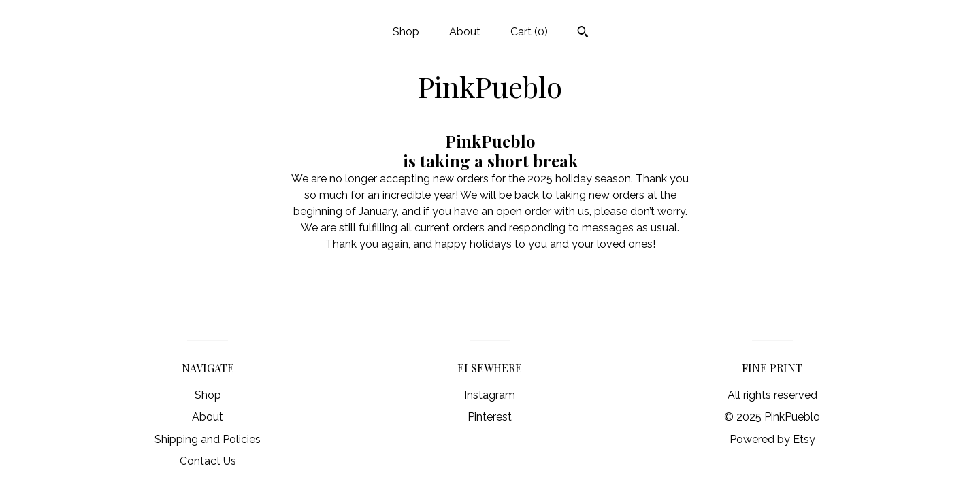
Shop (406, 32)
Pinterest (490, 417)
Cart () (529, 32)
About (465, 32)
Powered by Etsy (772, 439)
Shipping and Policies (208, 439)
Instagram (490, 395)
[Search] (583, 33)
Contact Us (208, 461)
